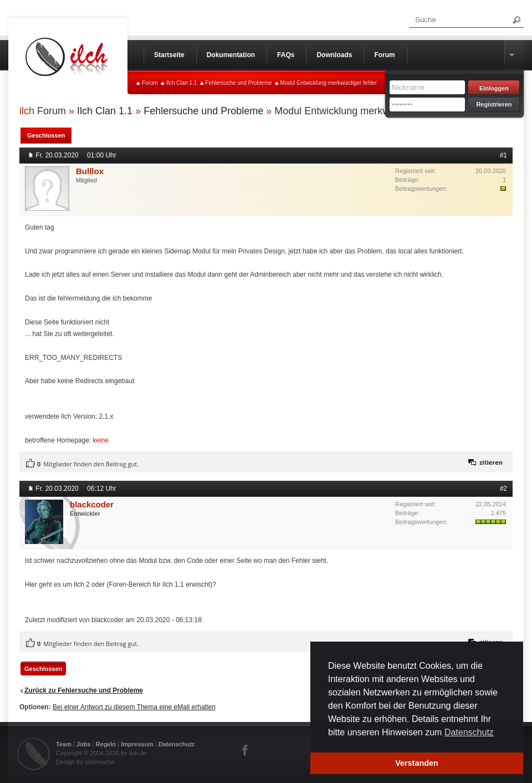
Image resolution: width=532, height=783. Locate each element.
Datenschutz (177, 744)
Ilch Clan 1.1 (182, 83)
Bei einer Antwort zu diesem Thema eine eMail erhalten (134, 707)
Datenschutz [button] (469, 732)
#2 (503, 489)
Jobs (84, 744)
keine (101, 440)
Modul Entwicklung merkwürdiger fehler (329, 83)
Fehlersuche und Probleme (239, 83)
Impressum (137, 744)
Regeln (106, 744)
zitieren (491, 462)
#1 (503, 155)
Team (64, 744)
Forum (150, 83)
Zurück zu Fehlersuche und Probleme (84, 690)
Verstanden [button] (417, 763)
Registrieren (494, 104)
